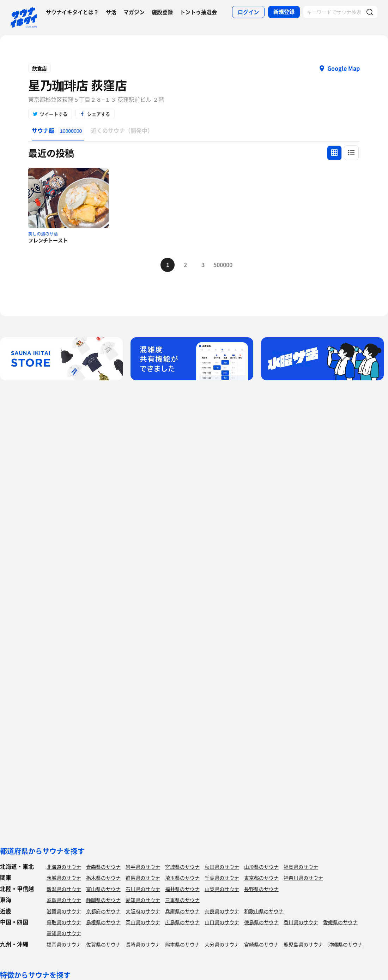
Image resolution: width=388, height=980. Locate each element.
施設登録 (162, 12)
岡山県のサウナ (143, 922)
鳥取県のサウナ (64, 922)
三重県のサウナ (182, 900)
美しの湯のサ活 (43, 234)
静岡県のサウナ (103, 900)
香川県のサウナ (301, 922)
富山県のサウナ (103, 889)
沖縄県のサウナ (345, 944)
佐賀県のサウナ (103, 944)
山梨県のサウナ (222, 889)
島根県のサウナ (103, 922)
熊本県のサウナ (182, 944)
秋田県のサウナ (222, 867)
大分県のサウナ (222, 944)
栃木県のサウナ (103, 878)
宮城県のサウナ (182, 867)
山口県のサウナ (222, 922)
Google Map (344, 68)
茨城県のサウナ (64, 878)
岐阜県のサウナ (64, 900)
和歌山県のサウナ (264, 911)
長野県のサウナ (261, 889)
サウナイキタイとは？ (72, 12)
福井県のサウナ (182, 889)
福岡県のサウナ (64, 944)
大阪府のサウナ (143, 911)
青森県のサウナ (103, 867)
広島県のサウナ (182, 922)
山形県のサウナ (261, 867)
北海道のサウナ (64, 867)
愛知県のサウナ (143, 900)
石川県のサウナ (143, 889)
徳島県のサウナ (261, 922)
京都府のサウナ (103, 911)
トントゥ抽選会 (198, 12)
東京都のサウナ (261, 878)
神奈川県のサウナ (303, 878)
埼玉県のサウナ (182, 878)
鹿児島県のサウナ (303, 944)
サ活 (111, 12)
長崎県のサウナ (143, 944)
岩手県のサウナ (143, 867)
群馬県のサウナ (143, 878)
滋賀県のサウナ (64, 911)
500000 (220, 265)
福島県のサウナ (301, 867)
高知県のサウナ (64, 933)
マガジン (134, 12)
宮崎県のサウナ (261, 944)
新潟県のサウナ (64, 889)
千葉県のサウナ (222, 878)
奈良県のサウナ (222, 911)
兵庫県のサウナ (182, 911)
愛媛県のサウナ (340, 922)
